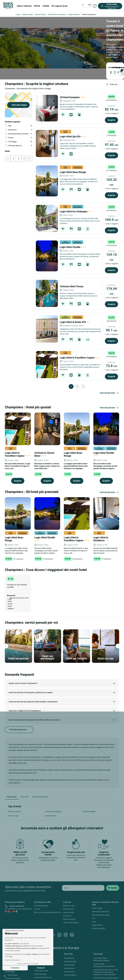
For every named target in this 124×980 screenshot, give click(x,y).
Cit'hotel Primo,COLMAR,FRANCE (106, 956)
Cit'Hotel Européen (73, 75)
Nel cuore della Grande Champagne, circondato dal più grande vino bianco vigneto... (105, 444)
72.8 (112, 344)
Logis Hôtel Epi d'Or (73, 114)
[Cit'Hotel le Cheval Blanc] (47, 407)
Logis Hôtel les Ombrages (76, 189)
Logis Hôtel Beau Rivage (73, 150)
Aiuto (94, 900)
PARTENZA (51, 41)
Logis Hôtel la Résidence (101, 517)
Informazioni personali (100, 889)
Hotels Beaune (69, 946)
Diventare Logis (69, 884)
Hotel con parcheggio (53, 789)
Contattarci (67, 894)
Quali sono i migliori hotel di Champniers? (25, 689)
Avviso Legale (97, 886)
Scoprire (111, 98)
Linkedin (72, 913)
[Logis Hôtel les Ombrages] (47, 196)
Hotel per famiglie (89, 789)
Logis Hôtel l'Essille (73, 225)
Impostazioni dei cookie (101, 893)
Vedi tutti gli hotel (109, 371)
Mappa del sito (97, 903)
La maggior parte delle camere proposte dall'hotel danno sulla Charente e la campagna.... (76, 444)
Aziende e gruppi (69, 897)
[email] (83, 866)
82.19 (112, 87)
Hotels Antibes (69, 943)
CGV (94, 896)
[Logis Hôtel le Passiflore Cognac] (47, 342)
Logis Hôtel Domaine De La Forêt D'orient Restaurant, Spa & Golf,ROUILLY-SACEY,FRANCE (106, 950)
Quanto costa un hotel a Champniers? (23, 661)
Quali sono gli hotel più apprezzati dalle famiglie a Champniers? (33, 679)
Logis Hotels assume (71, 900)
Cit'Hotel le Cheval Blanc (44, 432)
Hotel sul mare (51, 794)
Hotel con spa (13, 794)
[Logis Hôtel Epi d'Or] (47, 121)
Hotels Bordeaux (70, 953)
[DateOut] (54, 46)
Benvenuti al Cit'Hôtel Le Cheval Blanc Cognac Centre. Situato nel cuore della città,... (47, 444)
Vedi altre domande (19, 708)
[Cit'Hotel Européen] (47, 86)
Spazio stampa (69, 890)
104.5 (112, 198)
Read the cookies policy (12, 960)
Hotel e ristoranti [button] (24, 6)
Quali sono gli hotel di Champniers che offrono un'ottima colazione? (35, 698)
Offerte (37, 6)
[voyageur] (72, 46)
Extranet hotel (68, 887)
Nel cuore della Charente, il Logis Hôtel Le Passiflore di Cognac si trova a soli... (18, 444)
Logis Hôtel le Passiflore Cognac (80, 336)
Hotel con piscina (14, 789)
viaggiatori (67, 41)
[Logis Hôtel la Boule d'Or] (47, 307)
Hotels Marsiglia (70, 939)
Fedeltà (46, 6)
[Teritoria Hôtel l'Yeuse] (47, 271)
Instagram (66, 913)
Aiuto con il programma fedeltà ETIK (47, 890)
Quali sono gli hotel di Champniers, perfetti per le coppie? (31, 670)
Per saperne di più (60, 6)
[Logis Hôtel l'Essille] (47, 234)
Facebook (59, 913)
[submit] (113, 866)
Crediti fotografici (98, 906)
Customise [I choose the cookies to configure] (15, 968)
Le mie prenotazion (41, 884)
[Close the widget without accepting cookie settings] (14, 930)
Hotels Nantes (69, 936)
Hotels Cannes (69, 950)
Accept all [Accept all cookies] (41, 968)
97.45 (112, 123)
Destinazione (9, 41)
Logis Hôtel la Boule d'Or (75, 300)
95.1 (112, 308)
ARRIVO (36, 41)
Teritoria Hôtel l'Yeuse (72, 264)
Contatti (37, 887)
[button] (5, 976)
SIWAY (88, 978)
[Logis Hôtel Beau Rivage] (47, 159)
